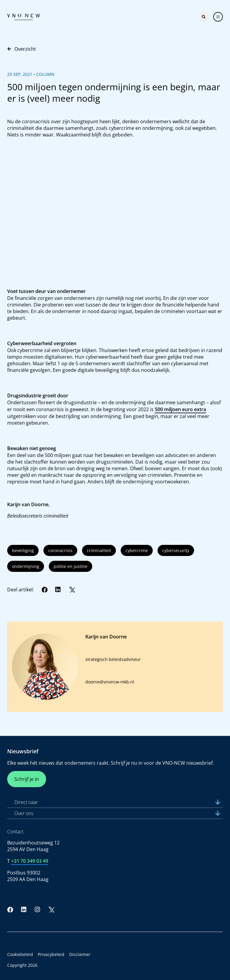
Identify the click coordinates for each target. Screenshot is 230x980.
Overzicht (22, 49)
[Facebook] (45, 590)
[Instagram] (37, 910)
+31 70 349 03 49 (30, 861)
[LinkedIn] (58, 590)
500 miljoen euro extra (180, 409)
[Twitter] (72, 590)
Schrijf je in (27, 779)
